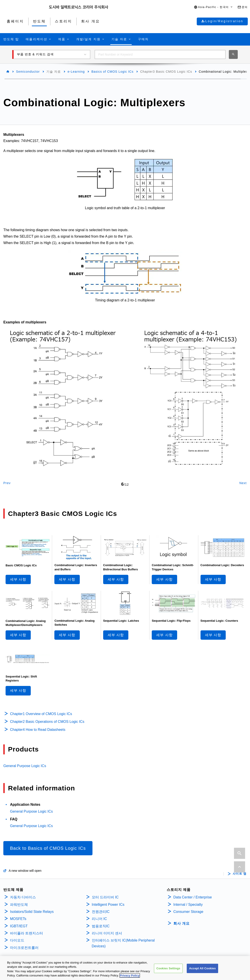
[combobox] (160, 54)
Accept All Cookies (203, 968)
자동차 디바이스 (23, 897)
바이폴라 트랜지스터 (27, 933)
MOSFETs (18, 919)
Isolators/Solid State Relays (32, 912)
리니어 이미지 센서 (107, 933)
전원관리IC (101, 912)
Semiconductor (28, 72)
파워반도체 (19, 905)
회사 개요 (181, 923)
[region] (125, 968)
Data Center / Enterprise (193, 897)
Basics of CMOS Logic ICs (112, 72)
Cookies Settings (168, 968)
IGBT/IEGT (19, 926)
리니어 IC (99, 919)
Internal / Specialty (188, 905)
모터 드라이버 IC (105, 897)
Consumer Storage (188, 912)
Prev (7, 483)
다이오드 (17, 940)
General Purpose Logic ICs (25, 766)
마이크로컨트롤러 (24, 948)
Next (243, 483)
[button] (213, 7)
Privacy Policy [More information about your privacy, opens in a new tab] (130, 975)
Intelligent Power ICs (108, 905)
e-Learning (76, 72)
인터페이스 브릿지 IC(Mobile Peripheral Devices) (123, 943)
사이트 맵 (240, 874)
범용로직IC (101, 926)
